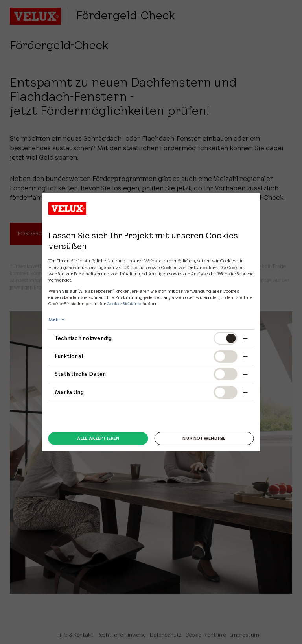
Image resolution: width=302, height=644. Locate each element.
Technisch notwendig (83, 338)
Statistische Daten (80, 374)
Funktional (69, 356)
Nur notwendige (204, 438)
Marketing (69, 392)
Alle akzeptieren (98, 438)
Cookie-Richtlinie (124, 304)
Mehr (54, 319)
